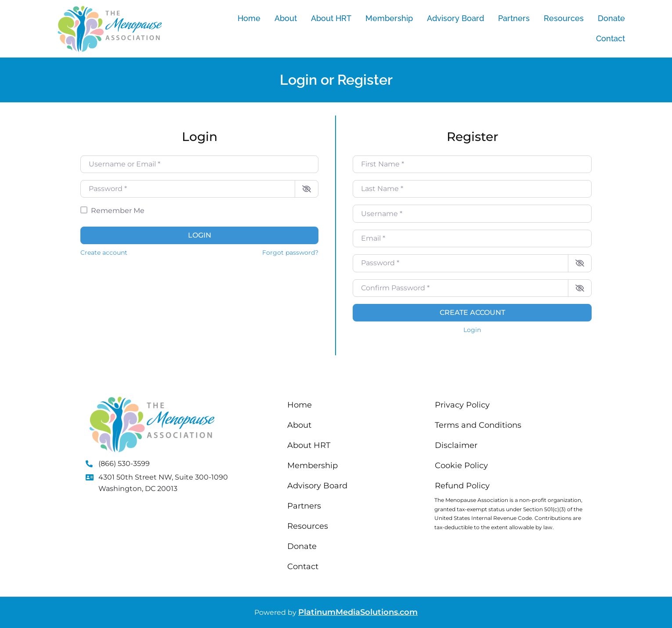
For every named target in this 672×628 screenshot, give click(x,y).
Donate (611, 18)
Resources (564, 18)
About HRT (331, 18)
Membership (389, 18)
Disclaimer (456, 445)
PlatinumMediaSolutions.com (358, 612)
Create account (104, 253)
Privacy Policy (462, 405)
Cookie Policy (461, 466)
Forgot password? (290, 253)
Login (200, 235)
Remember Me (118, 211)
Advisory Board (455, 18)
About (286, 18)
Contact (611, 38)
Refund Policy (462, 486)
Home (249, 18)
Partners (514, 18)
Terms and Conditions (478, 425)
